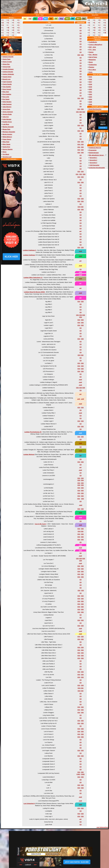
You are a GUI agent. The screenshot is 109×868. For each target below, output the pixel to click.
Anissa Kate (7, 67)
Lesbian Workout (29, 454)
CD (80, 25)
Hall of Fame (93, 57)
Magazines (92, 60)
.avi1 (79, 399)
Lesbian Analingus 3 (30, 250)
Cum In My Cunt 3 (41, 524)
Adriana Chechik (8, 57)
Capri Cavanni (7, 82)
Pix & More (92, 70)
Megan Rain (7, 129)
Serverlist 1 (93, 158)
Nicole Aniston (7, 134)
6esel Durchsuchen (95, 109)
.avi (80, 231)
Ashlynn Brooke (8, 72)
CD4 (81, 317)
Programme (93, 150)
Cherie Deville (7, 84)
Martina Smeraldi (8, 127)
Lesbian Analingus (29, 255)
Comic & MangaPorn (96, 45)
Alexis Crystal (7, 62)
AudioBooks (93, 42)
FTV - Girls (92, 50)
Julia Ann (6, 117)
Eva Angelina (7, 94)
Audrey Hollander (8, 74)
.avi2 (82, 399)
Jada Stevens (7, 107)
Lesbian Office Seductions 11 (33, 278)
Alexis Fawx (7, 59)
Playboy (92, 67)
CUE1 (78, 774)
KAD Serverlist (94, 165)
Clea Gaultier (7, 87)
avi (80, 283)
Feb (30, 19)
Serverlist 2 (93, 160)
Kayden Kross (7, 122)
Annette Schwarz (8, 69)
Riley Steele (7, 144)
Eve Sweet (6, 99)
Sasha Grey (6, 147)
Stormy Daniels (8, 149)
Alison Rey (6, 64)
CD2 (82, 55)
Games (91, 52)
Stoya (5, 152)
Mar (35, 19)
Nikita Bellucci (7, 137)
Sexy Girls (95, 15)
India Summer (7, 104)
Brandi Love (7, 79)
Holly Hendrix (7, 102)
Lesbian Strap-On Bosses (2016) (35, 292)
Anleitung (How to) (95, 148)
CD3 (84, 112)
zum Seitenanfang (102, 827)
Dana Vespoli (7, 89)
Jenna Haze (6, 109)
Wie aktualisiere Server (96, 155)
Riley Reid (6, 142)
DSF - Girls (92, 47)
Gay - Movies (93, 55)
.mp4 (80, 251)
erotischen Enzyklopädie (97, 168)
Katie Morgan (7, 119)
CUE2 (83, 774)
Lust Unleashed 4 (29, 803)
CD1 (79, 55)
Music (91, 62)
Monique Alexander (9, 132)
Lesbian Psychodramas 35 (33, 432)
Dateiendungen (94, 153)
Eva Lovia (6, 97)
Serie (91, 72)
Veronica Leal (7, 157)
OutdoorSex (93, 65)
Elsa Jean (6, 92)
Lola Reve (6, 124)
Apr (40, 19)
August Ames (7, 77)
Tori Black (6, 154)
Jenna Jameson (8, 112)
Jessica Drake (7, 114)
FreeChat (70, 15)
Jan (25, 19)
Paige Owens (7, 139)
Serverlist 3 (93, 163)
